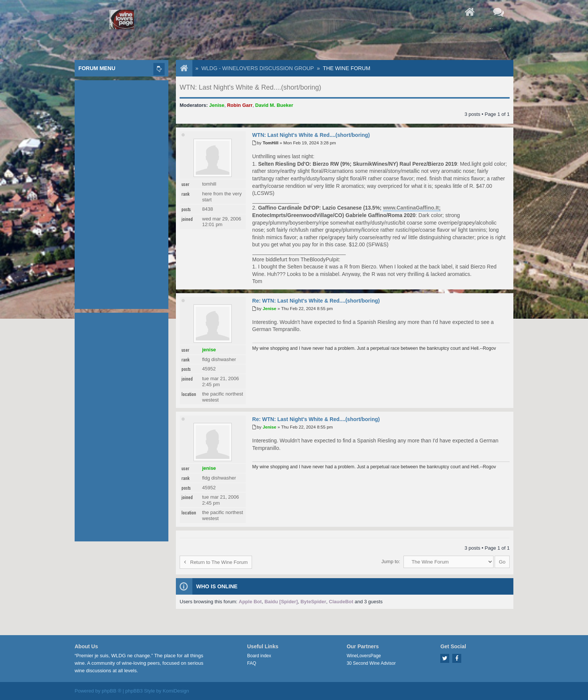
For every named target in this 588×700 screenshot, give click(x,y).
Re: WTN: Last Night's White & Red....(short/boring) (316, 301)
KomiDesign (176, 691)
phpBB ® (111, 691)
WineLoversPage (364, 656)
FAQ (252, 663)
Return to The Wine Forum (216, 562)
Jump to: (391, 561)
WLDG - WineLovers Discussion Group (258, 68)
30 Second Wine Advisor (371, 663)
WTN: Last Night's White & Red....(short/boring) (250, 87)
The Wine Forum (346, 68)
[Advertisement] (121, 193)
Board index (259, 656)
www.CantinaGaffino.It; (412, 208)
